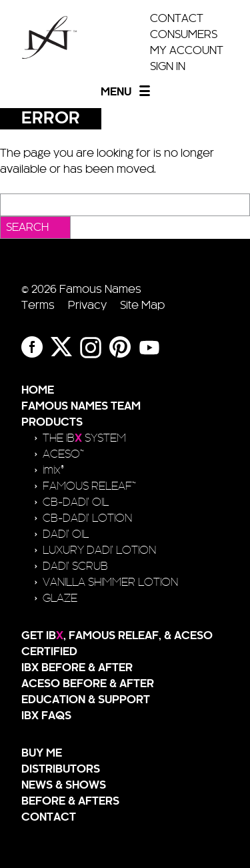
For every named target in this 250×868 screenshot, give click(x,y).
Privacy (87, 306)
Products (52, 422)
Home (38, 390)
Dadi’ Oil (66, 534)
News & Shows (64, 785)
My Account (187, 51)
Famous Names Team (81, 406)
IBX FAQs (46, 716)
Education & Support (86, 700)
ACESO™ (63, 454)
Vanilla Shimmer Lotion (110, 582)
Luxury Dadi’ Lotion (99, 550)
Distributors (61, 769)
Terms (38, 306)
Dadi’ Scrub (75, 566)
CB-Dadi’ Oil (76, 502)
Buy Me (42, 753)
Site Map (142, 306)
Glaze (60, 598)
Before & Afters (70, 801)
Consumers (184, 35)
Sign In (168, 67)
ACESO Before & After (88, 684)
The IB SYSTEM (84, 438)
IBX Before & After (77, 668)
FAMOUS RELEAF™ (89, 486)
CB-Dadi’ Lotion (87, 518)
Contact (177, 19)
